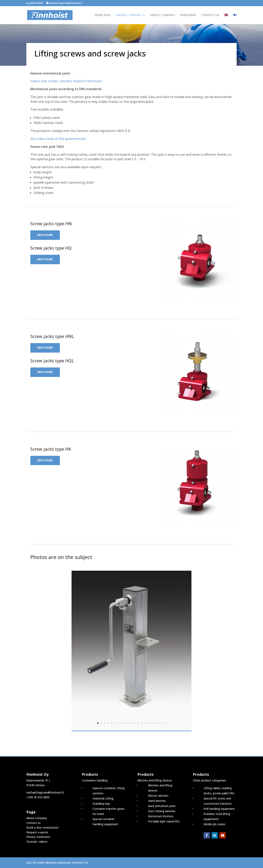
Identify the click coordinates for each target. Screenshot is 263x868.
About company (163, 15)
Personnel (188, 15)
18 (155, 723)
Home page (102, 15)
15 (145, 723)
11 (131, 723)
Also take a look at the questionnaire (58, 139)
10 (128, 723)
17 (152, 723)
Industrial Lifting (103, 798)
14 (142, 723)
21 (165, 723)
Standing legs (101, 804)
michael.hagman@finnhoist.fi (45, 792)
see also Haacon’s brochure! (81, 81)
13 (138, 723)
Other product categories (209, 780)
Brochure (45, 235)
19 (158, 723)
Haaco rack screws (44, 81)
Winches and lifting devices (155, 780)
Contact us (210, 15)
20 (162, 723)
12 (135, 723)
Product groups (129, 15)
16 (148, 723)
